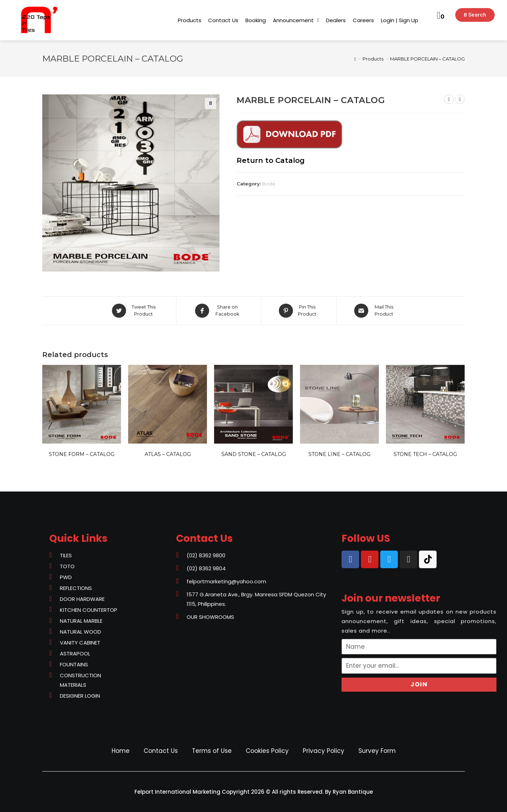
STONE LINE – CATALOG (339, 454)
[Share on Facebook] (219, 311)
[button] (190, 20)
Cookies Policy (267, 751)
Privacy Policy (324, 751)
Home (121, 751)
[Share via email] (375, 311)
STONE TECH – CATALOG (425, 454)
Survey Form (377, 751)
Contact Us (161, 751)
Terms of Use (212, 751)
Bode (269, 184)
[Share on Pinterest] (299, 311)
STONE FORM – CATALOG (82, 454)
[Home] (355, 59)
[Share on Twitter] (135, 311)
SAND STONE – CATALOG (254, 454)
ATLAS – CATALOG (168, 454)
